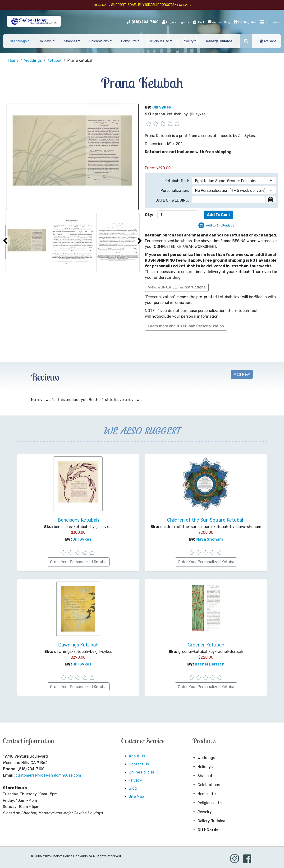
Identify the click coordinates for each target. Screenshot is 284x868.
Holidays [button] (45, 41)
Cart (198, 22)
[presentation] (5, 241)
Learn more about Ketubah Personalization (186, 326)
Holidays (205, 767)
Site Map (136, 796)
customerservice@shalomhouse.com (48, 775)
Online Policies (142, 772)
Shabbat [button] (71, 41)
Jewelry (205, 812)
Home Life (207, 794)
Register (183, 22)
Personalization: (175, 191)
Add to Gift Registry (220, 225)
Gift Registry (245, 22)
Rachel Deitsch (210, 664)
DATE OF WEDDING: (172, 200)
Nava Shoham (210, 539)
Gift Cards (269, 22)
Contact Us (139, 764)
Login (168, 22)
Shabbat (205, 776)
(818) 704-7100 (145, 22)
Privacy (135, 780)
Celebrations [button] (99, 41)
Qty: (149, 215)
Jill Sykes (162, 107)
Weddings (206, 758)
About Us (137, 756)
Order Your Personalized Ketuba (78, 562)
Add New (242, 374)
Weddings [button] (19, 41)
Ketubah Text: (177, 181)
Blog (133, 788)
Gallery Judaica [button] (219, 41)
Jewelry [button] (188, 41)
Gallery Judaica (211, 821)
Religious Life (210, 803)
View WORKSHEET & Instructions (177, 287)
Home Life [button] (129, 41)
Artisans (268, 41)
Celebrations (209, 785)
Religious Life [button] (159, 41)
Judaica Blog (219, 22)
